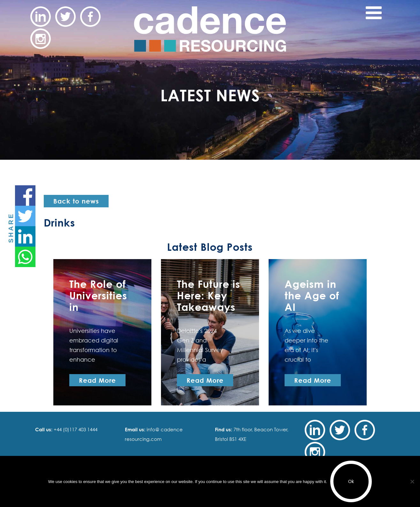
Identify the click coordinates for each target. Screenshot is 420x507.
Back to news (76, 201)
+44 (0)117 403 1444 (75, 429)
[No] (412, 481)
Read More (97, 380)
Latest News (210, 95)
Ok (351, 481)
